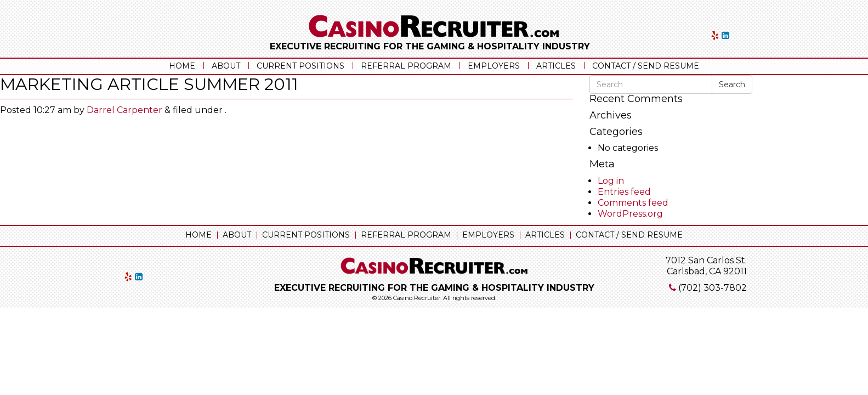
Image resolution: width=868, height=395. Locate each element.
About (226, 66)
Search (732, 84)
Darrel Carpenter (124, 110)
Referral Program (406, 66)
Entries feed (624, 192)
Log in (611, 181)
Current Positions (300, 66)
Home (182, 66)
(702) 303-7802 (713, 288)
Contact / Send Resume (646, 66)
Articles (556, 66)
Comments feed (633, 203)
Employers (494, 66)
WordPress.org (630, 214)
